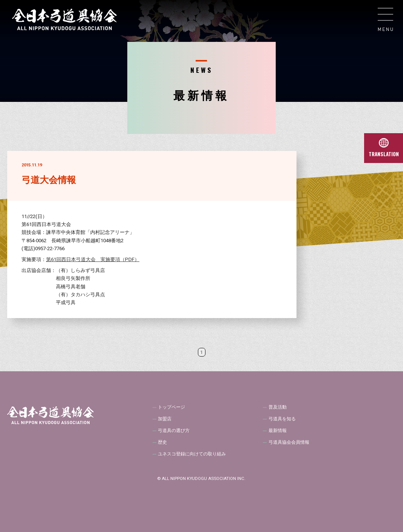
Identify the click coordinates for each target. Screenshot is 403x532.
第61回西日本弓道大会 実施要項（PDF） (93, 259)
